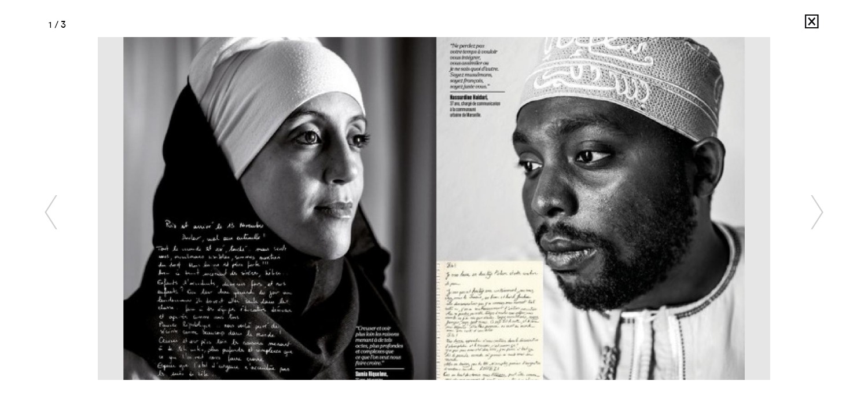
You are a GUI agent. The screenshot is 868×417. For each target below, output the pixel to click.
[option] (434, 209)
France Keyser (780, 25)
